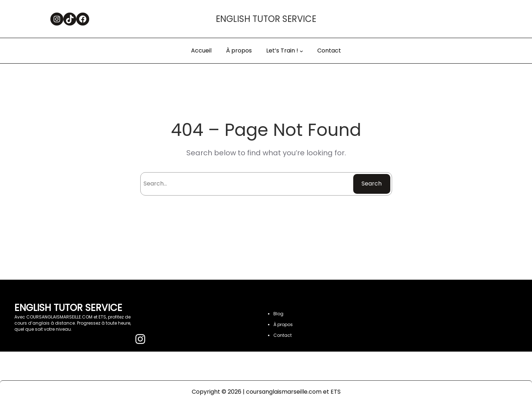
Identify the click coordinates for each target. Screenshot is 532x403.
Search (372, 184)
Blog (278, 314)
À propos (283, 324)
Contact (283, 335)
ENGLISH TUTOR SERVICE (266, 19)
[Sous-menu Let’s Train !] (301, 51)
